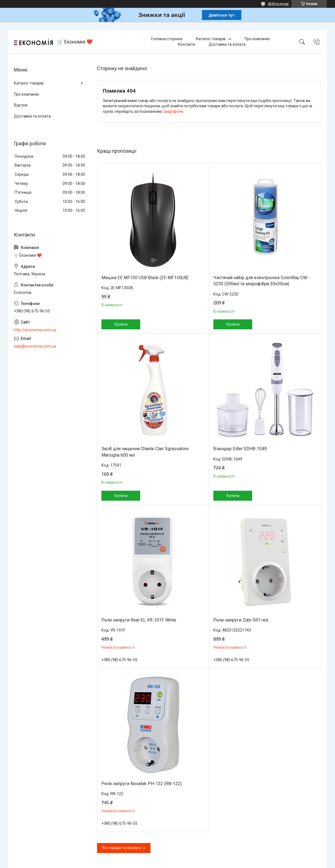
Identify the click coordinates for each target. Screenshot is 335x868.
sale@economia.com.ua (35, 346)
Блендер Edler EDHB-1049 (240, 449)
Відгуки (21, 105)
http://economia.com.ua (35, 330)
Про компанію (257, 39)
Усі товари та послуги (122, 848)
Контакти (186, 44)
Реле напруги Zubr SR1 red (241, 620)
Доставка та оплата (227, 44)
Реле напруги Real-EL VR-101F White (139, 620)
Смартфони (173, 111)
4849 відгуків (278, 4)
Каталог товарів (211, 39)
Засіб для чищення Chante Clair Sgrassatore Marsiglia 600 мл (145, 452)
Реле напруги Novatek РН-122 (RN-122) (142, 784)
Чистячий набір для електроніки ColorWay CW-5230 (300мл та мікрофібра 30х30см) (261, 281)
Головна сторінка (167, 39)
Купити (121, 324)
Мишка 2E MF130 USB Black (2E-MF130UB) (145, 278)
